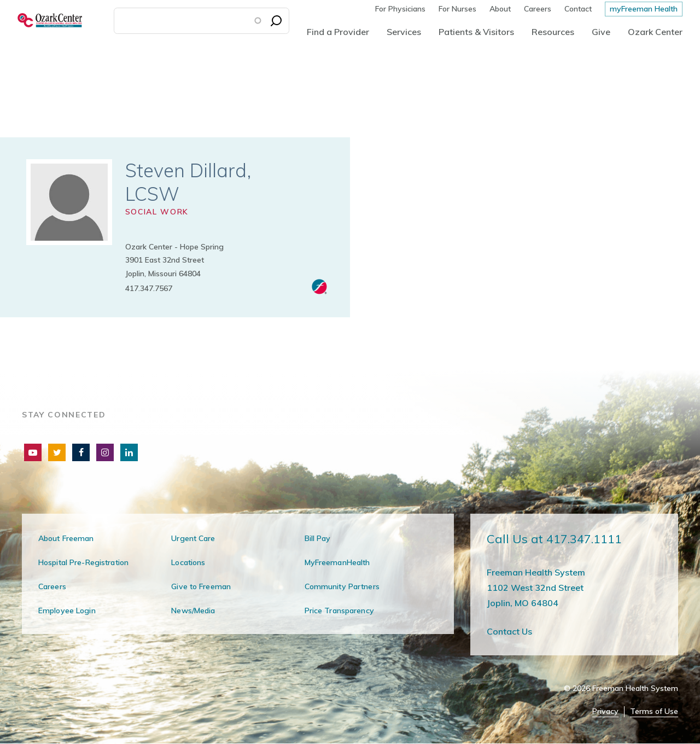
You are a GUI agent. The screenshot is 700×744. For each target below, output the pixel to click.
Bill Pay (318, 538)
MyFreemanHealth (337, 562)
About (500, 9)
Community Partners (342, 586)
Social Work (157, 212)
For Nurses (457, 9)
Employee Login (67, 611)
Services (404, 32)
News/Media (193, 611)
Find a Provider (338, 32)
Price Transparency (339, 611)
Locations (188, 562)
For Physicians (400, 9)
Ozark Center (655, 32)
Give (601, 32)
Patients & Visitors (476, 32)
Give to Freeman (201, 586)
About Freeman (66, 538)
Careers (538, 9)
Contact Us (509, 631)
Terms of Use (654, 711)
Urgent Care (193, 538)
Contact (578, 9)
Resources (553, 32)
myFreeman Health (644, 9)
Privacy (605, 711)
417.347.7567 (149, 288)
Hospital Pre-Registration (83, 562)
